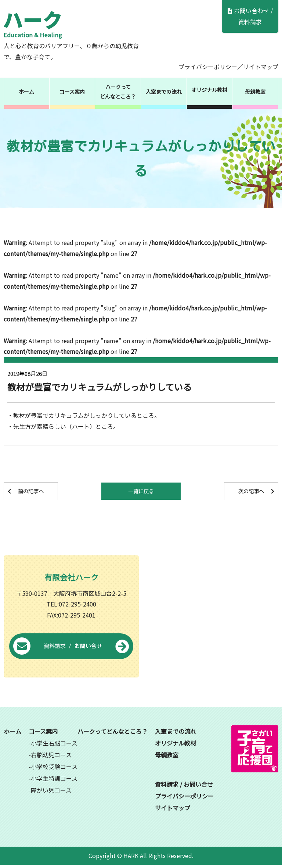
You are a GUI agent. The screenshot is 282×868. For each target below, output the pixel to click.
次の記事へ (245, 491)
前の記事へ (37, 491)
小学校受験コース (54, 769)
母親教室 (255, 92)
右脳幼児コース (51, 758)
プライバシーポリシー (208, 67)
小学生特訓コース (54, 781)
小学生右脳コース (54, 746)
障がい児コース (51, 793)
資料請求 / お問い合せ (71, 650)
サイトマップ (261, 67)
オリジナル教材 (209, 90)
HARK (131, 858)
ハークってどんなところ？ (118, 92)
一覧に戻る (141, 491)
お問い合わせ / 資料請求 (250, 16)
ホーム (26, 92)
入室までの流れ (164, 92)
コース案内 (72, 92)
